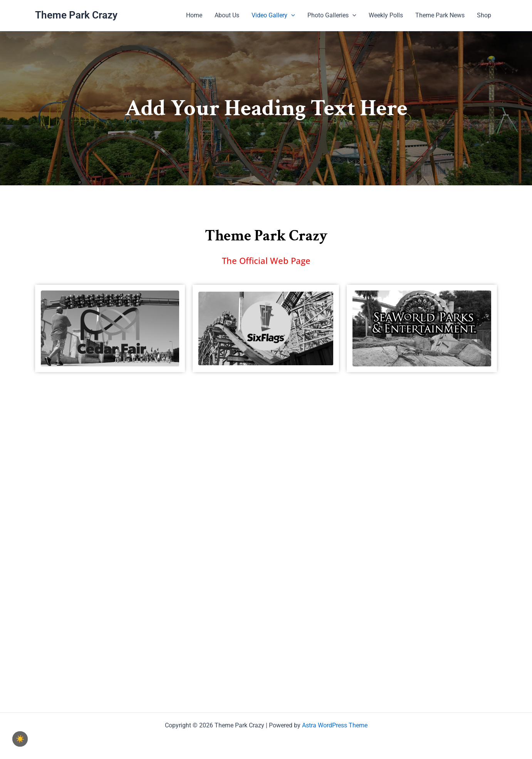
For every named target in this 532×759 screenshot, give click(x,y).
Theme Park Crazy (76, 15)
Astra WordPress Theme (335, 725)
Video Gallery (273, 15)
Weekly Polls (386, 15)
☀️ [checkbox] (20, 739)
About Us (227, 15)
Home (194, 15)
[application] (291, 15)
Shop (484, 15)
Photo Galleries (332, 15)
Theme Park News (440, 15)
